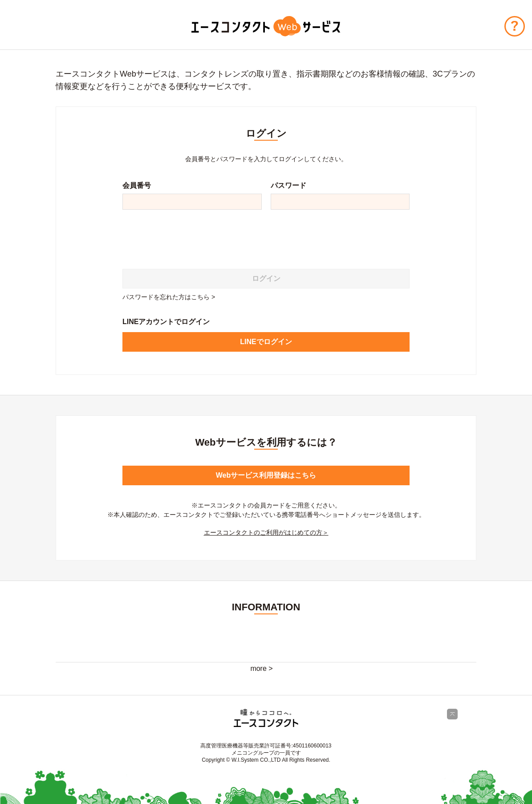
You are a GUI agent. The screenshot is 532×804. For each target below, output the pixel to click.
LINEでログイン (266, 342)
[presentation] (190, 236)
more (258, 668)
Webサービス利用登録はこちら (266, 475)
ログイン (266, 278)
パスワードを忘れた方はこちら (166, 297)
